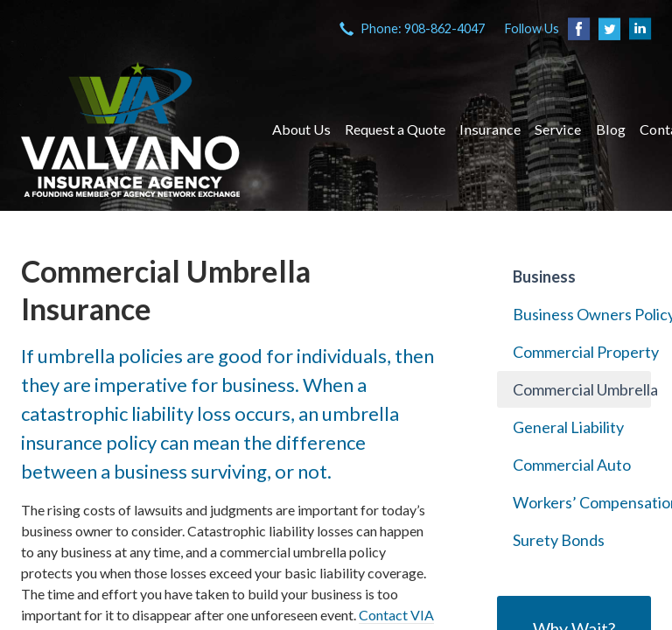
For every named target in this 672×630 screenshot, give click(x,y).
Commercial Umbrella (582, 389)
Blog (611, 129)
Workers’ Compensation (582, 502)
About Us (301, 129)
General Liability (568, 427)
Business (544, 276)
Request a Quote (395, 129)
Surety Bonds (559, 540)
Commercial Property (582, 352)
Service (558, 129)
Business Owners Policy (582, 314)
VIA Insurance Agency (130, 129)
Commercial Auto (572, 465)
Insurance (490, 129)
